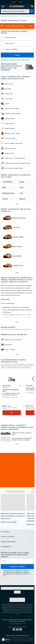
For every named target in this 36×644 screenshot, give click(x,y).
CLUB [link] (21, 2)
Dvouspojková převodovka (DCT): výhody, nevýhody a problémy (22, 441)
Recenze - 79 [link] (6, 387)
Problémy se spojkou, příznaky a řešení (22, 434)
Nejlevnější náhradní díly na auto (10, 16)
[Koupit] (12, 413)
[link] (32, 7)
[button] (32, 11)
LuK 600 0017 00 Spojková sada (12, 392)
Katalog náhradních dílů (28, 16)
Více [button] (5, 577)
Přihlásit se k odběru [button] (17, 568)
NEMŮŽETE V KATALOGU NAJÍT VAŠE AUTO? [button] (15, 60)
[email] (17, 563)
